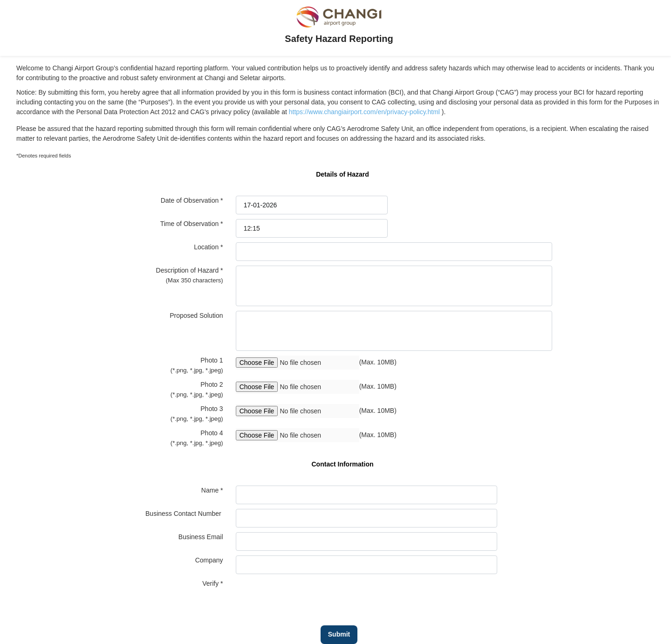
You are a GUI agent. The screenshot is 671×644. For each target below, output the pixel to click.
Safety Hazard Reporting (339, 39)
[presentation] (307, 597)
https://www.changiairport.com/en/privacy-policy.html (365, 112)
